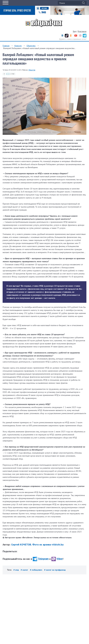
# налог (25, 570)
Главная (6, 46)
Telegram (41, 559)
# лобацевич (36, 570)
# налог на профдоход (55, 570)
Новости (18, 46)
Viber (57, 559)
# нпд (16, 570)
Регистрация (82, 31)
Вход (75, 31)
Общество (31, 46)
